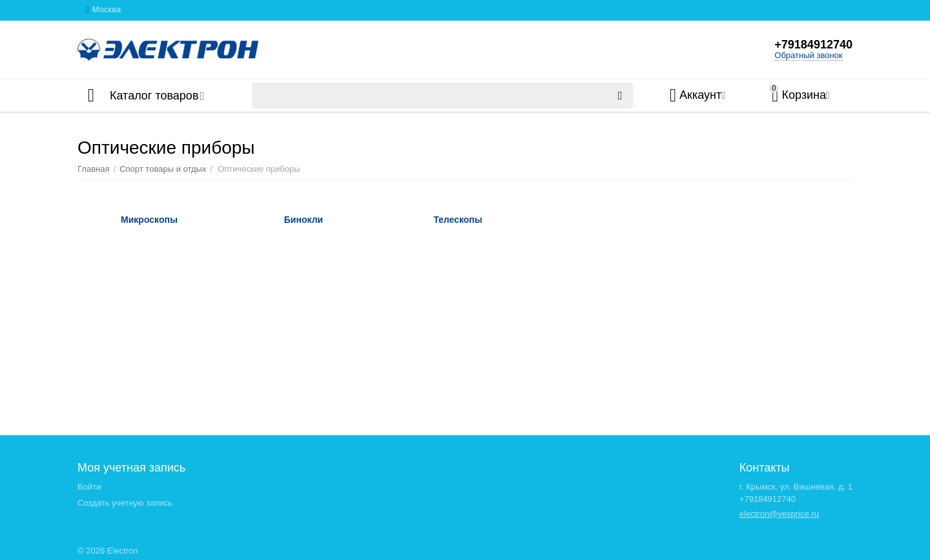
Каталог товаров (154, 96)
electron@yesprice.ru (779, 514)
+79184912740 (813, 45)
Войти (89, 487)
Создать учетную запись (125, 503)
